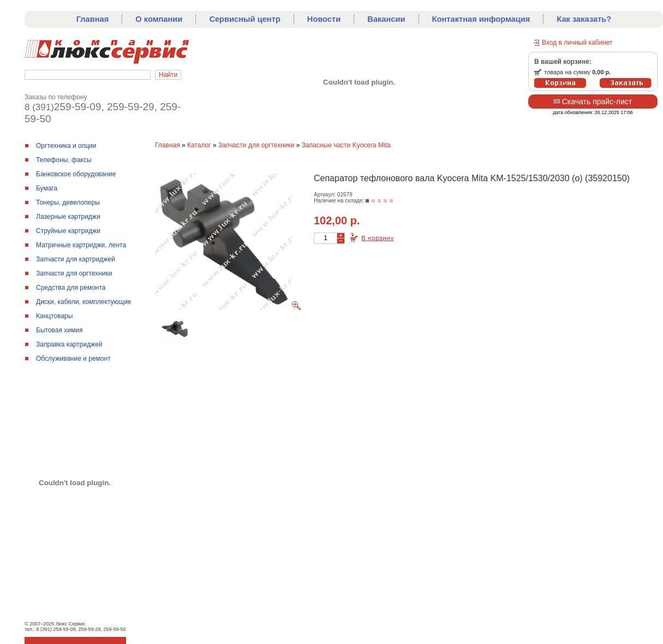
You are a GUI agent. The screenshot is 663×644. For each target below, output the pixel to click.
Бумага (47, 188)
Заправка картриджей (69, 344)
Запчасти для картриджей (76, 259)
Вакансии (386, 19)
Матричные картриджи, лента (81, 245)
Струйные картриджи (68, 231)
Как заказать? (584, 19)
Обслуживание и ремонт (73, 359)
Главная (93, 19)
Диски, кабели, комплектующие (84, 302)
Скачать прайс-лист (593, 102)
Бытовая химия (59, 330)
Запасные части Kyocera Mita (346, 145)
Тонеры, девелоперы (68, 202)
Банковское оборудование (76, 174)
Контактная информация (481, 19)
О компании (159, 19)
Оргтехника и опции (66, 146)
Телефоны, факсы (64, 160)
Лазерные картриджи (68, 217)
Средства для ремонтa (71, 288)
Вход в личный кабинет (577, 43)
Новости (324, 19)
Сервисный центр (244, 19)
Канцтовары (54, 316)
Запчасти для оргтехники (74, 273)
